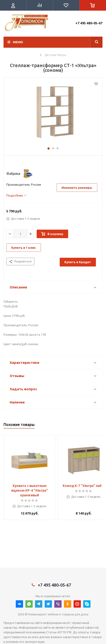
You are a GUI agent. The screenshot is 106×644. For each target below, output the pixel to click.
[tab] (16, 195)
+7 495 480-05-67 (89, 23)
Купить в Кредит (78, 262)
